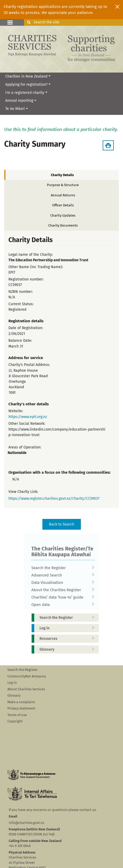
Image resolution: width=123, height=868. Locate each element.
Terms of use (17, 715)
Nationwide (17, 453)
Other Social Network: (27, 424)
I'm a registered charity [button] (25, 93)
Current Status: (21, 304)
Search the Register (62, 568)
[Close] (117, 7)
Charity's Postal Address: (29, 365)
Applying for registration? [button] (26, 85)
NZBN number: (21, 292)
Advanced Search (62, 575)
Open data (62, 605)
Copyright (15, 721)
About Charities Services (26, 689)
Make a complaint (21, 702)
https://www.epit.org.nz (28, 417)
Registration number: (26, 279)
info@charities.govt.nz (26, 823)
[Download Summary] (108, 145)
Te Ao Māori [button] (15, 109)
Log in (68, 628)
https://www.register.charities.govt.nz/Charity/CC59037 (54, 499)
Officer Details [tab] (63, 205)
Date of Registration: (26, 328)
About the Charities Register (62, 590)
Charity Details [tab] (62, 175)
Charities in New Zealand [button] (26, 76)
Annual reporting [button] (19, 101)
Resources (68, 639)
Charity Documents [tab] (63, 225)
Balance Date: (20, 341)
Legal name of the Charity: (31, 255)
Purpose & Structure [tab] (63, 185)
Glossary (68, 649)
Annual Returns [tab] (63, 195)
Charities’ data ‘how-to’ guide (62, 597)
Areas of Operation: (25, 447)
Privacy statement (21, 708)
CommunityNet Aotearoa (27, 676)
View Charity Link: (23, 492)
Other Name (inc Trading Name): (36, 267)
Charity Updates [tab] (63, 215)
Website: (16, 411)
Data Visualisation (62, 583)
